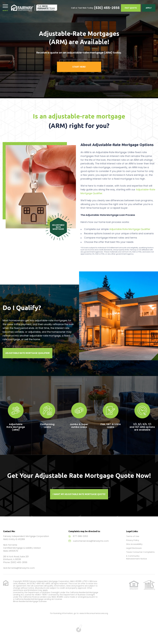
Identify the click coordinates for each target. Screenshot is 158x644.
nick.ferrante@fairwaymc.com (19, 568)
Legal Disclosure (134, 548)
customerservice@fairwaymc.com (91, 541)
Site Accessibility (134, 544)
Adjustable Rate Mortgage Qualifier (130, 229)
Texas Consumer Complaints (140, 552)
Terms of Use (133, 536)
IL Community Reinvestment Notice (137, 557)
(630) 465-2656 (107, 8)
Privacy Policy (133, 540)
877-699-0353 (80, 536)
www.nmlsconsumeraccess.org (94, 613)
